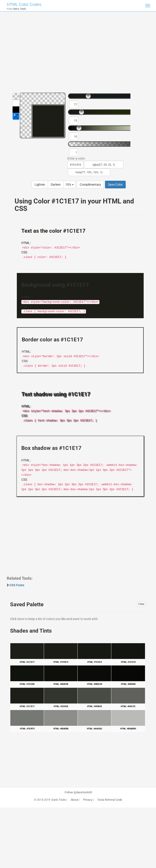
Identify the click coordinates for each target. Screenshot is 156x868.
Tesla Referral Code (110, 800)
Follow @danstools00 (78, 792)
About (74, 800)
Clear (141, 604)
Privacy (88, 800)
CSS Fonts (17, 585)
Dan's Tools (59, 800)
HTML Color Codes (24, 5)
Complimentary (90, 185)
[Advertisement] (78, 54)
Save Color (115, 185)
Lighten (40, 185)
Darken (56, 185)
